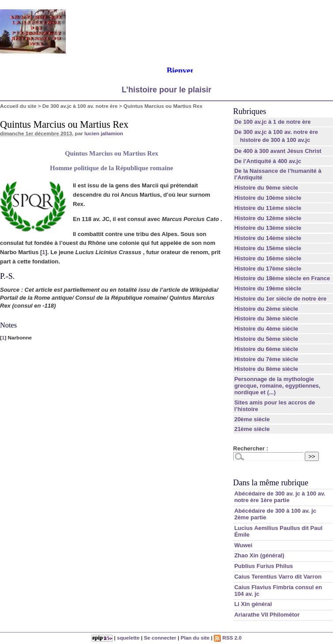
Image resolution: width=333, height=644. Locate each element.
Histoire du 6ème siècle (266, 349)
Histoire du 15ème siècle (268, 248)
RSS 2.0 (228, 638)
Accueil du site (18, 106)
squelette (128, 638)
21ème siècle (252, 429)
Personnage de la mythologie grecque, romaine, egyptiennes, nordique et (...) (277, 386)
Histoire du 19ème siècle (268, 288)
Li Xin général (253, 604)
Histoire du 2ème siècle (266, 309)
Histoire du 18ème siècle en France (282, 278)
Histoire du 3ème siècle (266, 318)
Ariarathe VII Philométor (267, 615)
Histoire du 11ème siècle (268, 208)
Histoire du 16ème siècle (268, 258)
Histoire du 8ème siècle (266, 369)
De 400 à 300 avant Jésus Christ (278, 151)
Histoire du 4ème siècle (266, 329)
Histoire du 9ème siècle (266, 188)
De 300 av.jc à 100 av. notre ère (80, 106)
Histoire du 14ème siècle (268, 238)
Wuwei (243, 545)
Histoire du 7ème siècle (266, 359)
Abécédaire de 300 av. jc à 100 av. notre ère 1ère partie (280, 497)
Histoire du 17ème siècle (268, 269)
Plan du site (195, 638)
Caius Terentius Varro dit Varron (278, 577)
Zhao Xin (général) (259, 555)
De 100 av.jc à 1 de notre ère (272, 122)
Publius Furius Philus (263, 566)
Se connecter (160, 638)
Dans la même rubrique (271, 483)
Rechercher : (251, 448)
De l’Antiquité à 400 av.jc (267, 161)
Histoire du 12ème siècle (268, 218)
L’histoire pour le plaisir (166, 90)
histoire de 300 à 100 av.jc (275, 140)
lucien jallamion (104, 133)
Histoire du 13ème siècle (268, 228)
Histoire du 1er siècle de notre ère (280, 299)
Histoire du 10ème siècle (268, 198)
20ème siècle (252, 419)
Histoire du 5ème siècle (266, 339)
